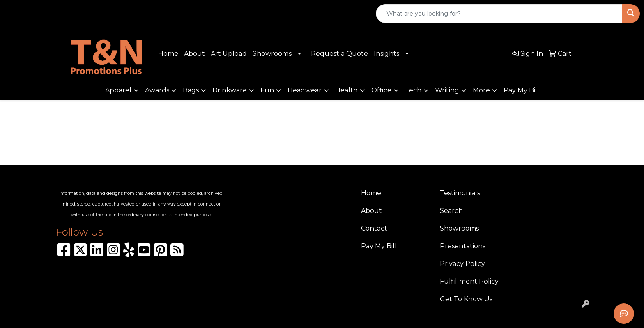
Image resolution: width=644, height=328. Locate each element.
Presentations (463, 246)
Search (451, 211)
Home (168, 54)
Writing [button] (447, 90)
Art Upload (229, 54)
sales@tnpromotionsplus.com (121, 14)
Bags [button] (191, 90)
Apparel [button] (118, 90)
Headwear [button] (305, 90)
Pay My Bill (521, 90)
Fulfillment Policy (469, 281)
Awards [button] (157, 90)
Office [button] (381, 90)
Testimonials (460, 193)
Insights (386, 54)
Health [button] (346, 90)
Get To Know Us (466, 299)
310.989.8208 (35, 14)
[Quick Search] (499, 14)
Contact (374, 228)
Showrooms (272, 54)
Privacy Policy (462, 264)
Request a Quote (339, 54)
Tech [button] (413, 90)
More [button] (481, 90)
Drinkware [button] (230, 90)
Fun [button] (267, 90)
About (194, 54)
